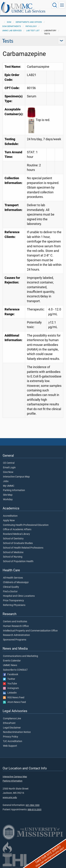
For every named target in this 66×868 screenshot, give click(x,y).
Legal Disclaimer (12, 728)
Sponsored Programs (15, 640)
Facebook (11, 675)
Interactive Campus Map (16, 477)
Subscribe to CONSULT (15, 670)
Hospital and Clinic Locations (19, 596)
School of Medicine (13, 552)
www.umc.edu (10, 797)
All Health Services (13, 578)
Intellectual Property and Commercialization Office (30, 631)
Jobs (6, 481)
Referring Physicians (14, 605)
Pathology (31, 26)
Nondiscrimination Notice (17, 732)
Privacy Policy (11, 737)
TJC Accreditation (13, 741)
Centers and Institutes (15, 622)
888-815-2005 (34, 810)
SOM (9, 22)
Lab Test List (33, 31)
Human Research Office (16, 626)
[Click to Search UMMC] (55, 5)
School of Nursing (13, 557)
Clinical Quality (11, 587)
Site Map (8, 495)
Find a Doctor (10, 592)
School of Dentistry (13, 539)
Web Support (10, 746)
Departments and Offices (29, 22)
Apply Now (9, 521)
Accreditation (10, 516)
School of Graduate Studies (18, 543)
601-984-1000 (33, 805)
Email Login (9, 468)
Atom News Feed (14, 702)
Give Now (8, 472)
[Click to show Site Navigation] (62, 5)
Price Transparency (13, 601)
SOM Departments (12, 26)
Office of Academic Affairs (17, 530)
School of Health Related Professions (23, 548)
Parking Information (14, 490)
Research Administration (16, 635)
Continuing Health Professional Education (26, 525)
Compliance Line (12, 719)
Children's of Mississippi (16, 582)
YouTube (10, 684)
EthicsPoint (9, 723)
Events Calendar (12, 661)
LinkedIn (10, 693)
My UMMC (9, 486)
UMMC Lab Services (28, 12)
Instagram (11, 688)
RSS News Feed (14, 698)
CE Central (9, 463)
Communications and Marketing (21, 656)
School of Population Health (18, 561)
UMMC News (10, 665)
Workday (8, 500)
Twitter (9, 679)
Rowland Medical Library (16, 534)
